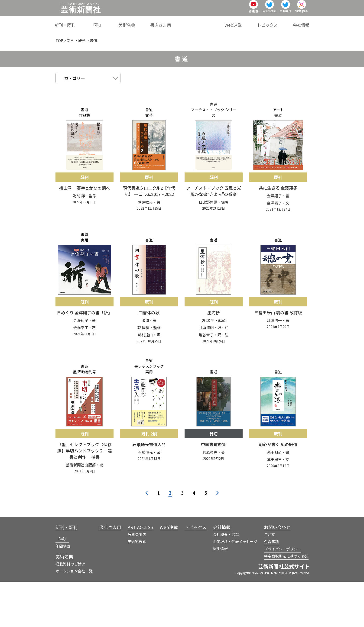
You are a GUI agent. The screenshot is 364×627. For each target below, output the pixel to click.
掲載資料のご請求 (70, 609)
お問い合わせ (277, 572)
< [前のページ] (147, 538)
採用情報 (220, 594)
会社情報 (301, 22)
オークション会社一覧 (74, 616)
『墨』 (140, 22)
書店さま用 (189, 22)
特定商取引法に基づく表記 (286, 601)
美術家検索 (137, 587)
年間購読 (63, 591)
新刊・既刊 (115, 22)
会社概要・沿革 (226, 580)
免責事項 (271, 587)
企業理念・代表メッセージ (235, 587)
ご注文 (270, 580)
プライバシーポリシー (283, 594)
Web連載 (247, 22)
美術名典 (163, 22)
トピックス (275, 22)
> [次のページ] (218, 538)
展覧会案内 (137, 580)
